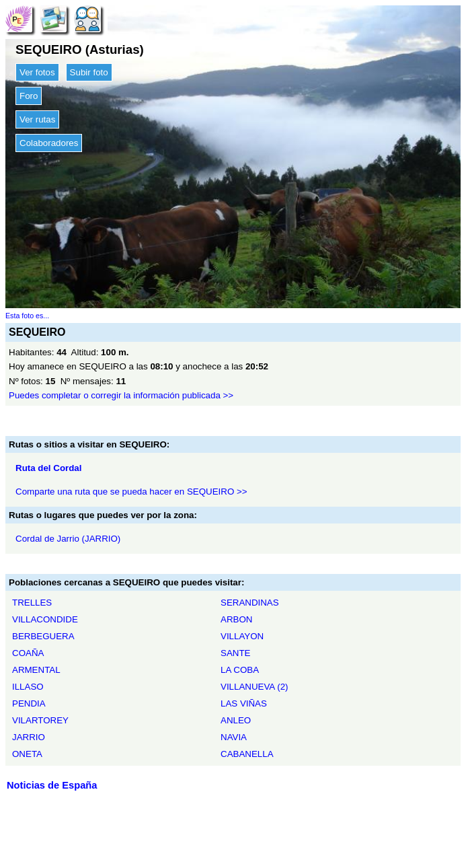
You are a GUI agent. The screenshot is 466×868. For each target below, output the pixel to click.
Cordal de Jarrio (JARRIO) (68, 539)
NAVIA (234, 737)
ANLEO (236, 720)
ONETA (27, 754)
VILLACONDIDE (45, 619)
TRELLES (32, 603)
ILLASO (28, 687)
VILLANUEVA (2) (255, 687)
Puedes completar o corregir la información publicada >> (121, 395)
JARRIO (29, 737)
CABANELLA (247, 754)
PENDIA (29, 703)
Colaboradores (49, 143)
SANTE (235, 653)
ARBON (236, 619)
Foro (29, 96)
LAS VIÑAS (244, 703)
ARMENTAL (36, 670)
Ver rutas (37, 119)
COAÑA (28, 653)
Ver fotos (37, 72)
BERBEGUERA (43, 636)
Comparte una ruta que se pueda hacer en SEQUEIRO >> (131, 492)
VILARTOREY (40, 720)
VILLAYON (242, 636)
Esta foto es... (27, 316)
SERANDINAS (250, 603)
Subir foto (89, 72)
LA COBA (240, 670)
